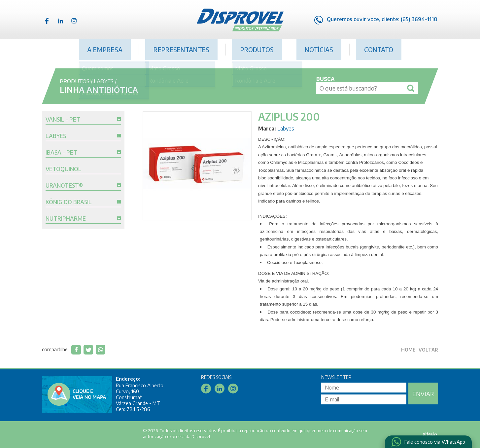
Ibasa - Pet (61, 153)
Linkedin (60, 21)
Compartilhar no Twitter (88, 350)
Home (408, 350)
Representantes (181, 50)
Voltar (428, 350)
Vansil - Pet (63, 120)
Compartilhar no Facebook (76, 350)
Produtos (257, 50)
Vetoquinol (64, 169)
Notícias (319, 50)
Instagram (74, 21)
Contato (379, 50)
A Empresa (105, 50)
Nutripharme (66, 219)
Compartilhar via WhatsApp (101, 350)
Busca (326, 79)
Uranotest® (64, 186)
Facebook (47, 21)
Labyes (104, 81)
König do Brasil (69, 202)
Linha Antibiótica (99, 90)
